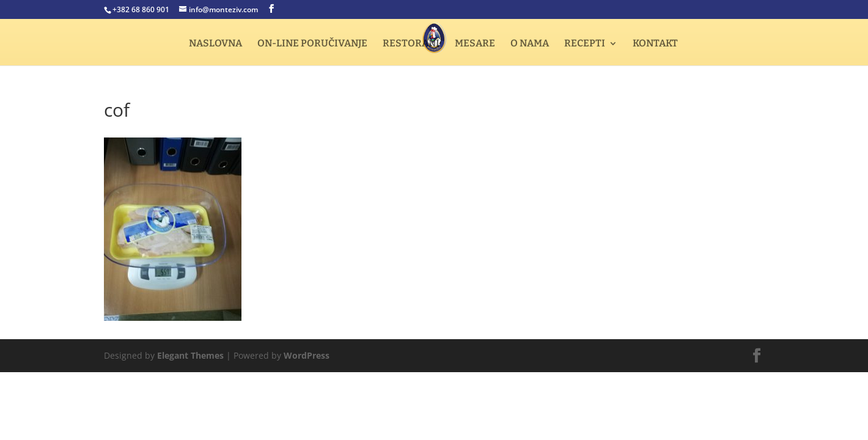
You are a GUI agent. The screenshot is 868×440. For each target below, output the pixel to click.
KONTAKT (655, 44)
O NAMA (530, 44)
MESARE (475, 44)
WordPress (307, 355)
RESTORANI (411, 44)
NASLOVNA (215, 44)
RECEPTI (585, 44)
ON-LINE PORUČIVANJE (312, 44)
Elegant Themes (190, 355)
